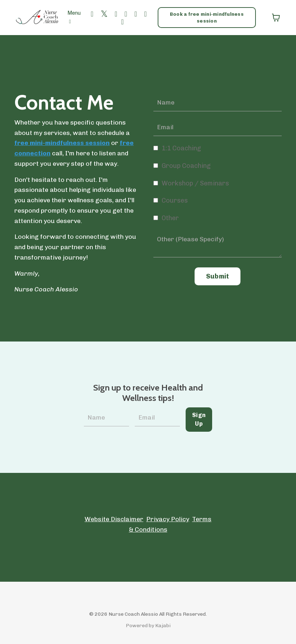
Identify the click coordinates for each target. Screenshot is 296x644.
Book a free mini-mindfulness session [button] (207, 17)
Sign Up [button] (199, 419)
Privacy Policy (168, 519)
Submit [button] (218, 277)
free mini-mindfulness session (62, 143)
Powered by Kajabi (148, 626)
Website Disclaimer (114, 519)
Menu (74, 17)
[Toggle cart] (276, 18)
